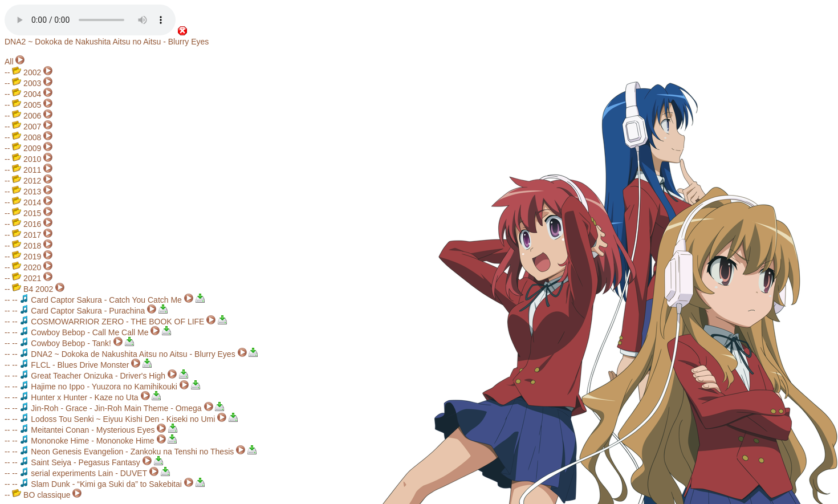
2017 (27, 235)
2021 (27, 278)
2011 (27, 170)
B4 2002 (32, 289)
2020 (27, 267)
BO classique (41, 495)
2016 (27, 224)
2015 (27, 213)
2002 (27, 72)
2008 (27, 137)
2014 (27, 202)
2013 (27, 192)
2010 (27, 159)
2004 (27, 94)
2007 (27, 127)
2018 (27, 246)
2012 (27, 181)
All (9, 62)
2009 (27, 148)
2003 (27, 83)
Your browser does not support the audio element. (90, 20)
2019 (27, 257)
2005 (27, 105)
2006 (27, 116)
